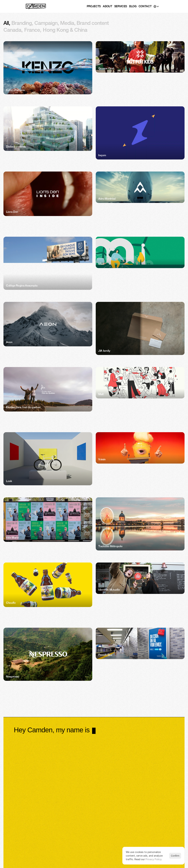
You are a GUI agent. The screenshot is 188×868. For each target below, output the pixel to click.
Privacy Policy (153, 859)
